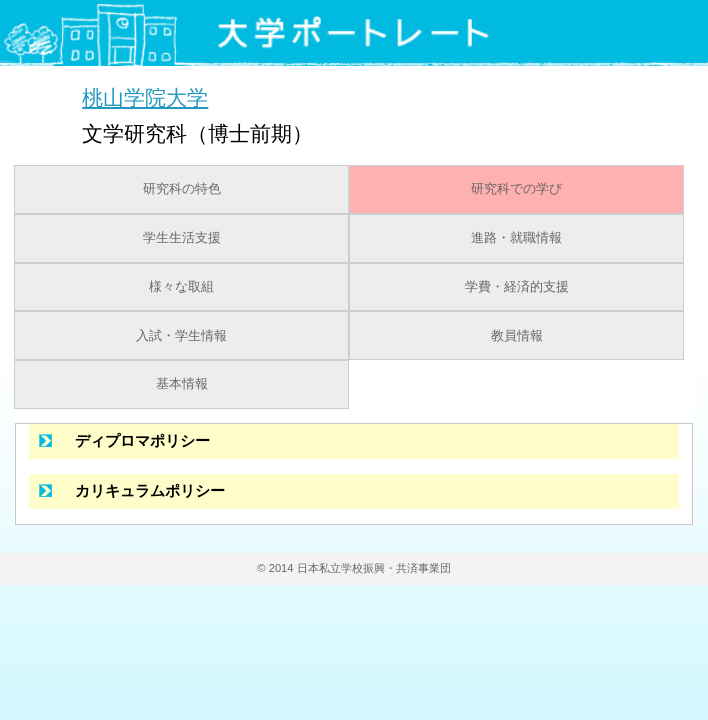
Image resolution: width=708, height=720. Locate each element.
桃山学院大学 (145, 97)
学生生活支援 (182, 238)
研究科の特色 (182, 189)
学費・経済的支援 (517, 287)
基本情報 (182, 384)
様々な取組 (181, 287)
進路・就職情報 (516, 238)
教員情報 (517, 336)
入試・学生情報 (181, 336)
